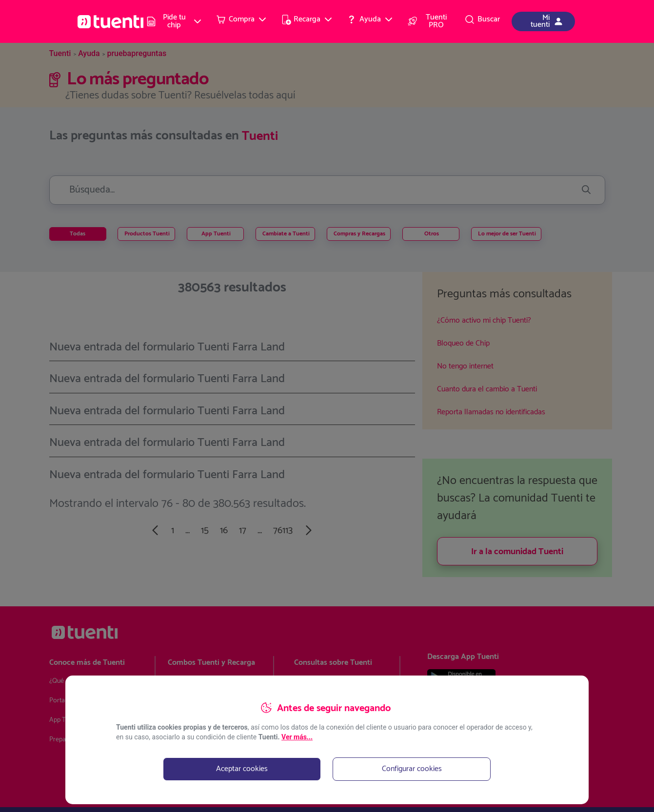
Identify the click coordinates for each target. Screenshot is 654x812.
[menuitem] (175, 21)
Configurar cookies (412, 769)
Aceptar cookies (242, 769)
